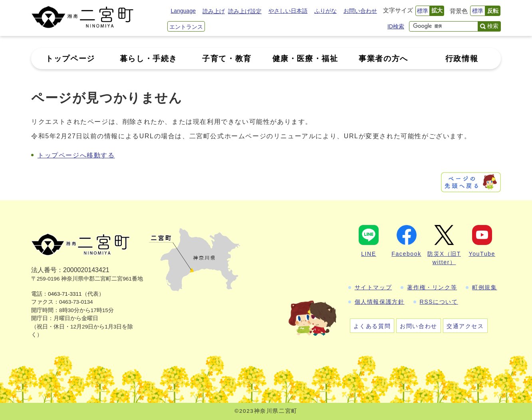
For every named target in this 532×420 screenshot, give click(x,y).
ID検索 (396, 26)
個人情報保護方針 (380, 302)
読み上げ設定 (245, 11)
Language (183, 11)
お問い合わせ (360, 11)
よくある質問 (372, 326)
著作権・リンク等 (432, 287)
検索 (493, 26)
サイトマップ (373, 287)
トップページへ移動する (76, 155)
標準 (423, 11)
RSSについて (439, 302)
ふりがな (326, 11)
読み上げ (214, 11)
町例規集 (484, 287)
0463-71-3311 (65, 294)
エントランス (186, 27)
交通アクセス (465, 326)
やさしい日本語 (288, 11)
